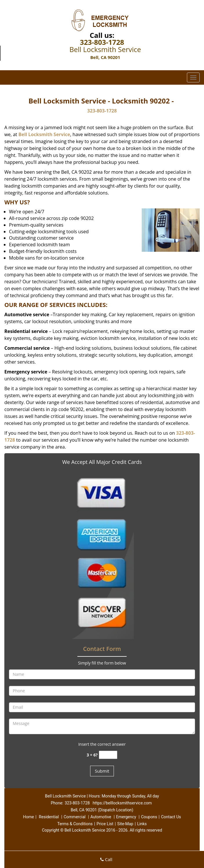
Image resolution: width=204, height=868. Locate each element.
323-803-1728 (102, 42)
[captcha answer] (108, 755)
